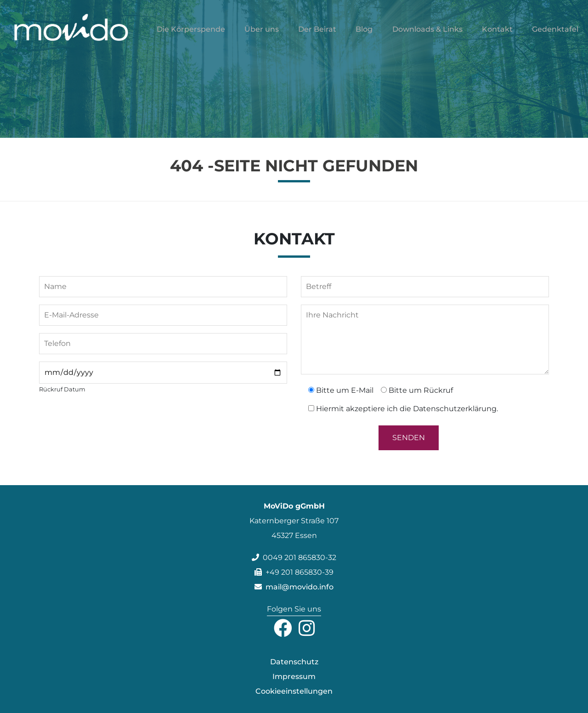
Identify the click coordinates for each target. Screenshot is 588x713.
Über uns (262, 35)
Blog (364, 35)
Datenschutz (294, 662)
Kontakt (497, 35)
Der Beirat (317, 35)
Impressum (294, 676)
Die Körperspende (191, 35)
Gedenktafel (555, 35)
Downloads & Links (427, 35)
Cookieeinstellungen (294, 691)
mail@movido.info (294, 587)
